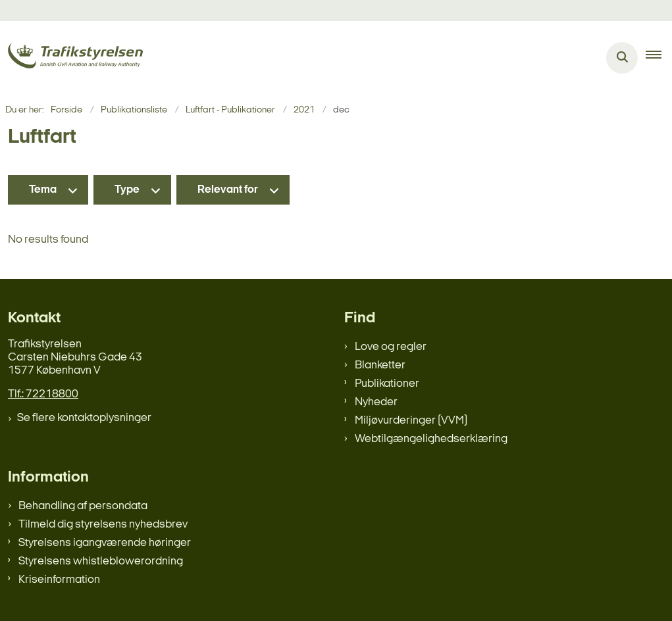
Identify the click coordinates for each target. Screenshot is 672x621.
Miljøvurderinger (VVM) (411, 421)
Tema (43, 190)
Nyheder (376, 402)
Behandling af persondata (83, 506)
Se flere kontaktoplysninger (84, 418)
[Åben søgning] (622, 58)
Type (127, 190)
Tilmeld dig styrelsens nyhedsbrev (103, 525)
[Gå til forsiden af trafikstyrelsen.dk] (71, 58)
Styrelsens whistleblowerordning (101, 561)
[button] (659, 58)
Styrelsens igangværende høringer (105, 543)
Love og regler (391, 347)
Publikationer (387, 384)
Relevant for (228, 190)
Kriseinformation (59, 580)
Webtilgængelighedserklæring (431, 439)
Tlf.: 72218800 (43, 394)
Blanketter (380, 365)
